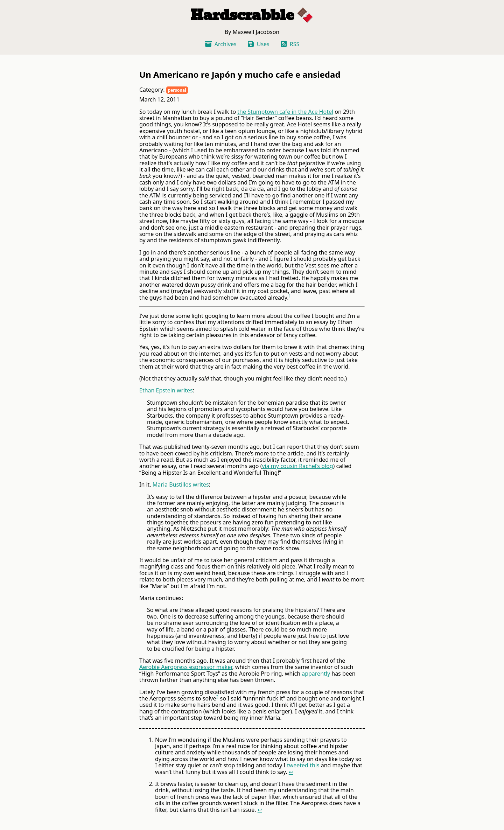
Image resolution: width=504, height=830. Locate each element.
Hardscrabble (242, 15)
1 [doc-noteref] (290, 296)
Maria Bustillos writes (181, 484)
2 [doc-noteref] (217, 697)
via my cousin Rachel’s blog (297, 466)
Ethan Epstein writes (166, 390)
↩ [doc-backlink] (291, 772)
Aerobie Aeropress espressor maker (186, 667)
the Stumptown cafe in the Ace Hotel (285, 112)
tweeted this (303, 765)
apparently (316, 674)
